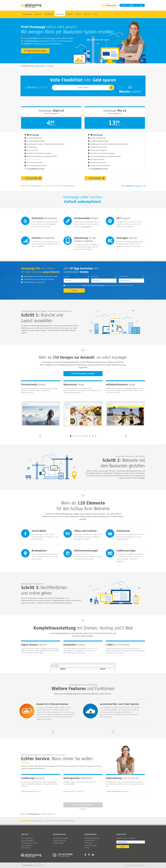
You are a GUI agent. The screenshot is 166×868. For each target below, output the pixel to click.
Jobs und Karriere (27, 845)
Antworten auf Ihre (74, 791)
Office (95, 14)
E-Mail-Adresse (131, 276)
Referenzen (88, 843)
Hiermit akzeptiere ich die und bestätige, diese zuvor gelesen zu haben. (99, 285)
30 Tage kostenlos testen (35, 51)
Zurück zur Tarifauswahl (83, 805)
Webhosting (27, 14)
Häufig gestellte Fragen (60, 838)
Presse (87, 848)
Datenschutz (133, 865)
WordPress (49, 14)
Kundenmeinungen (91, 845)
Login (140, 5)
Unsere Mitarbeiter (27, 841)
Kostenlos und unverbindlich (126, 838)
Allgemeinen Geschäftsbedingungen (93, 285)
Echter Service (26, 848)
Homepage (60, 14)
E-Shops (70, 14)
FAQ (132, 5)
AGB (126, 865)
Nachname (104, 276)
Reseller (87, 14)
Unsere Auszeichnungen (29, 843)
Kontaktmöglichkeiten (118, 791)
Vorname (76, 276)
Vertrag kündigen (58, 843)
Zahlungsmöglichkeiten (92, 838)
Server (78, 14)
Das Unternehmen (27, 838)
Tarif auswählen (33, 178)
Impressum (141, 865)
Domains (38, 14)
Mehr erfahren (87, 227)
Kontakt (124, 5)
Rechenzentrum (90, 841)
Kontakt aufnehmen (59, 841)
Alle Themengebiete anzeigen (83, 374)
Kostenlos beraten (31, 791)
